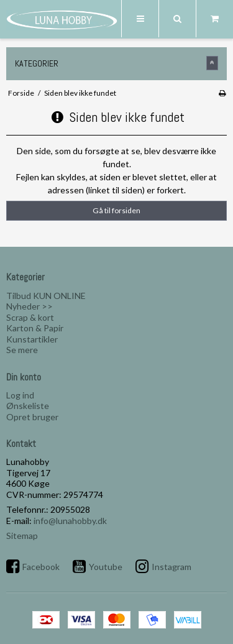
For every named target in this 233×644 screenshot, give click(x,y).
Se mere (22, 350)
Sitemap (22, 536)
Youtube (106, 567)
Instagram (171, 567)
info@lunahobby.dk (70, 521)
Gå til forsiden (116, 210)
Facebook (41, 567)
